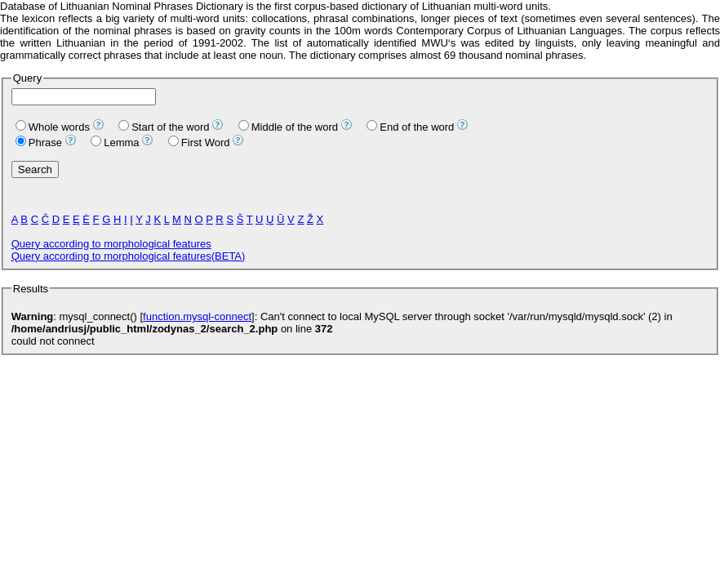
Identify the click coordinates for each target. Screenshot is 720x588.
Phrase (39, 143)
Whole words (53, 127)
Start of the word (164, 127)
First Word (199, 143)
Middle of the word (288, 127)
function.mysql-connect (197, 316)
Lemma (115, 143)
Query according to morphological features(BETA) (129, 256)
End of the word (410, 127)
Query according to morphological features (111, 244)
